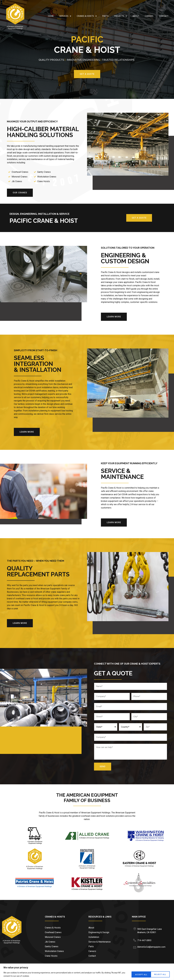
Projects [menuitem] (120, 16)
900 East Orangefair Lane (150, 929)
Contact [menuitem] (164, 16)
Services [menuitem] (65, 16)
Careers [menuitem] (149, 16)
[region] (87, 972)
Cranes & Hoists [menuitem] (87, 16)
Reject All (139, 974)
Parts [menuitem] (105, 16)
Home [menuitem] (51, 16)
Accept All (160, 974)
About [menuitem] (136, 16)
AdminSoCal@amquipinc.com (151, 947)
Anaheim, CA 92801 (147, 932)
